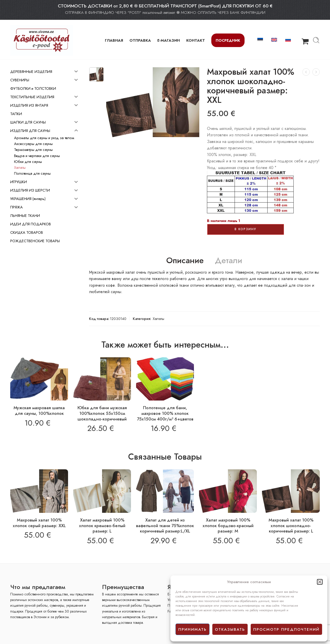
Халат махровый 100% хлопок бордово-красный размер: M (228, 525)
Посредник (228, 40)
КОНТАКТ (196, 40)
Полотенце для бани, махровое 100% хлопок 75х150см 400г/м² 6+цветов (165, 413)
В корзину (245, 229)
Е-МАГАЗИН (169, 40)
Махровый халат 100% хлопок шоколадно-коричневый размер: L (291, 525)
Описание (185, 261)
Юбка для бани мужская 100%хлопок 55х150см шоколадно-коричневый (102, 413)
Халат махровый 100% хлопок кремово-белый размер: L (102, 525)
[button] (320, 582)
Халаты (158, 319)
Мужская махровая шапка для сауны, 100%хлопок (39, 410)
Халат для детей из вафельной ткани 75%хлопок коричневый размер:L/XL (165, 525)
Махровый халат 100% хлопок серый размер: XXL (39, 523)
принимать (192, 629)
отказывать (230, 629)
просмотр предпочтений (286, 629)
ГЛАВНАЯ (114, 40)
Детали (229, 261)
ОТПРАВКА (140, 40)
